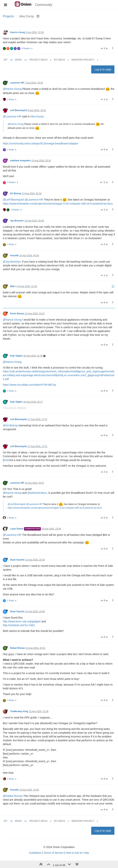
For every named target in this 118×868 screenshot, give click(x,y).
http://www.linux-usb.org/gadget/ (22, 621)
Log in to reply (103, 69)
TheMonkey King (19, 711)
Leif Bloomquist (19, 110)
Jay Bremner (17, 221)
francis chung (17, 32)
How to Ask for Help (77, 853)
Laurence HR (17, 83)
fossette (14, 256)
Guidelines (35, 853)
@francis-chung (12, 89)
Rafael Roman (18, 648)
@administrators (37, 493)
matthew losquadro (20, 161)
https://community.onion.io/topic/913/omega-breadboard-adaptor (41, 143)
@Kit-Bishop (10, 425)
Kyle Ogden (16, 356)
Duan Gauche (17, 560)
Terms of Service (53, 853)
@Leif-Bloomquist (13, 200)
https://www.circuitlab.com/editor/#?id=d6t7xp (29, 385)
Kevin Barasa (17, 314)
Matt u (13, 286)
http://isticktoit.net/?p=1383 (19, 625)
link (6, 460)
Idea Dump (37, 116)
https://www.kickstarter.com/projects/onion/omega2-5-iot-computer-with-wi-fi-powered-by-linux (58, 204)
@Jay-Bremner (12, 262)
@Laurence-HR (12, 116)
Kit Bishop (16, 194)
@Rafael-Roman (13, 796)
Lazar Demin (17, 529)
